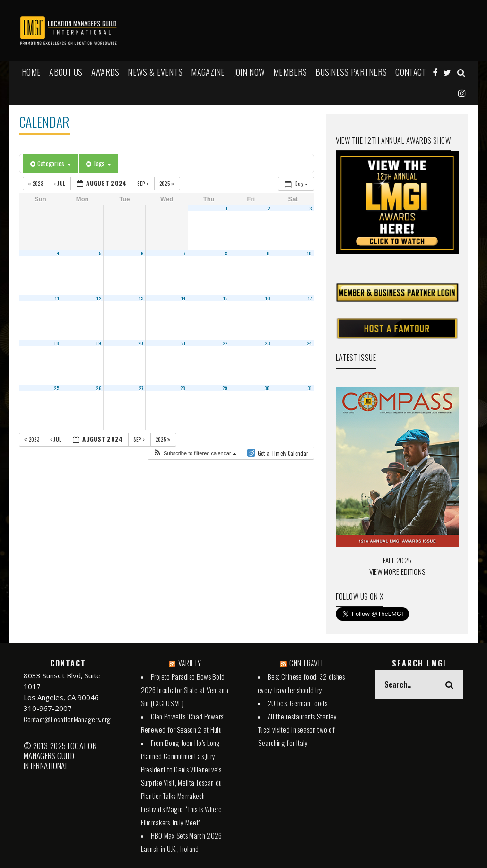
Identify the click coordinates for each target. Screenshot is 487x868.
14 (183, 298)
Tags (99, 163)
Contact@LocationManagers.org (67, 719)
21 (183, 343)
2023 (36, 184)
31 (310, 388)
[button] (195, 453)
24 (309, 343)
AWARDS (105, 72)
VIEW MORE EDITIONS (397, 571)
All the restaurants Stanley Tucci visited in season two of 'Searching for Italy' (297, 729)
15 (226, 298)
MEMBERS (290, 72)
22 (225, 343)
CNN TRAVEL (307, 663)
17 (310, 298)
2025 (168, 184)
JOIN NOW (249, 72)
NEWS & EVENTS (155, 72)
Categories (51, 163)
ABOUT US (66, 72)
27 (141, 388)
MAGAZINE (208, 72)
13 (141, 298)
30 (267, 388)
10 (309, 253)
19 (99, 343)
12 (99, 298)
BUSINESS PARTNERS (351, 72)
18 (57, 343)
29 (225, 388)
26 (99, 388)
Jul (60, 184)
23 (267, 343)
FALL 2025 (397, 560)
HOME (31, 72)
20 (141, 343)
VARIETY (190, 663)
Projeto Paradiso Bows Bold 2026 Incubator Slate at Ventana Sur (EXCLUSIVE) (185, 690)
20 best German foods (297, 703)
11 (57, 298)
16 (268, 298)
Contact (411, 72)
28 (183, 388)
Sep (143, 184)
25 (57, 388)
